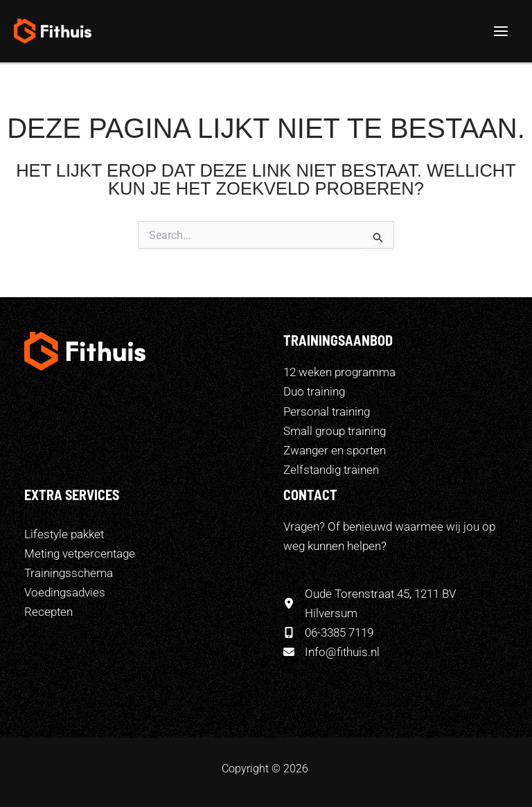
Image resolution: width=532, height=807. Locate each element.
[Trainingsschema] (69, 573)
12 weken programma (339, 372)
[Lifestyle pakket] (64, 534)
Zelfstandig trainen (331, 470)
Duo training (314, 391)
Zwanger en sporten (335, 450)
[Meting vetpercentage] (80, 553)
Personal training (327, 411)
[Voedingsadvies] (65, 592)
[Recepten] (48, 612)
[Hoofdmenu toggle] (502, 31)
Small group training (335, 431)
